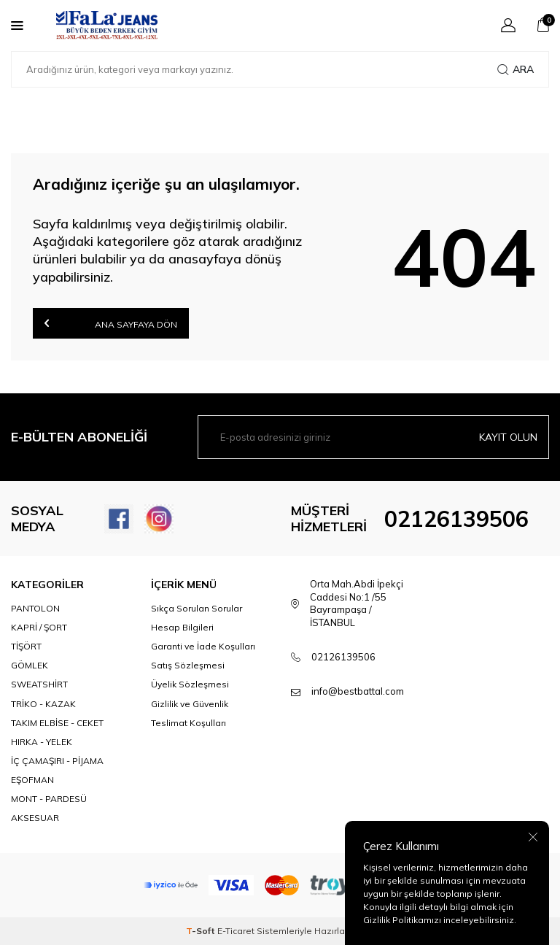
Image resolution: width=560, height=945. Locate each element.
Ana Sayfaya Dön (111, 323)
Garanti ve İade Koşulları (203, 646)
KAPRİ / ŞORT (39, 627)
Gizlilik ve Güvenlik (190, 704)
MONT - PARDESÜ (49, 799)
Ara (516, 69)
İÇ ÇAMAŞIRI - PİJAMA (57, 761)
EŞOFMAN (32, 780)
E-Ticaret (236, 931)
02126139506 (456, 519)
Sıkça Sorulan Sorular (197, 608)
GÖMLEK (30, 665)
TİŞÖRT (26, 646)
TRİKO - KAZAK (43, 704)
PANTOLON (35, 608)
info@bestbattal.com (358, 691)
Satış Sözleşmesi (188, 665)
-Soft (202, 931)
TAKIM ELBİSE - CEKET (57, 723)
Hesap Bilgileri (182, 627)
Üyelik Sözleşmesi (190, 684)
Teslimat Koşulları (188, 723)
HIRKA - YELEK (42, 742)
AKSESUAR (35, 818)
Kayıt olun (508, 437)
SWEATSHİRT (39, 684)
